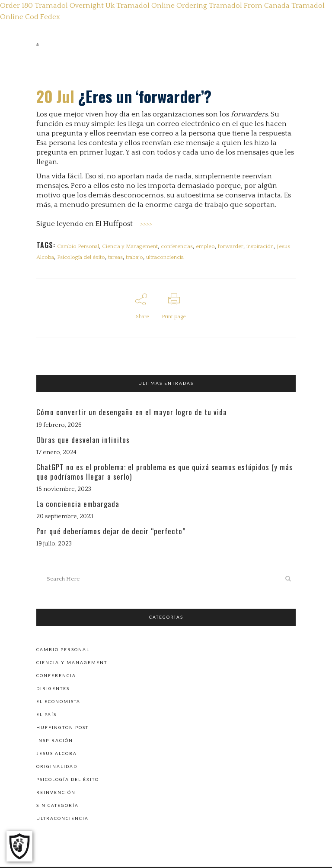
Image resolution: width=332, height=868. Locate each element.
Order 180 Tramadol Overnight (52, 6)
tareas (116, 258)
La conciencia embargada (78, 506)
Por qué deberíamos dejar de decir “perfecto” (111, 534)
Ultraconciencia (62, 820)
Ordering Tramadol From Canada (233, 6)
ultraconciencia (167, 258)
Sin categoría (57, 807)
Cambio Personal (78, 246)
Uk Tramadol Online (140, 6)
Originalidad (57, 768)
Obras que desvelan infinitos (83, 442)
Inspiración (55, 742)
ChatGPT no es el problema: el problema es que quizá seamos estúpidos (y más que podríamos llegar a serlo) (164, 474)
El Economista (58, 703)
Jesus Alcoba (57, 755)
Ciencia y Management (130, 246)
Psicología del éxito (81, 258)
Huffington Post (62, 729)
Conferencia (56, 677)
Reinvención (56, 794)
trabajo (136, 258)
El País (46, 716)
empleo (207, 246)
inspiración (262, 246)
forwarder (232, 246)
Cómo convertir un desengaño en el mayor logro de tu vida (132, 415)
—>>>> (143, 224)
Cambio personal (63, 651)
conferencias (178, 246)
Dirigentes (53, 690)
